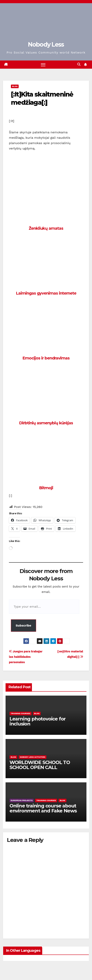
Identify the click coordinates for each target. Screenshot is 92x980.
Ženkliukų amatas (46, 228)
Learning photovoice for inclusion (38, 721)
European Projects (22, 800)
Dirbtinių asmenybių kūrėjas (46, 423)
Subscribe (23, 625)
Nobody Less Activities (33, 757)
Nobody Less (46, 44)
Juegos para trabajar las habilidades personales (26, 657)
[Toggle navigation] (43, 65)
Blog (15, 86)
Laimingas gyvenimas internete (46, 293)
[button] (79, 64)
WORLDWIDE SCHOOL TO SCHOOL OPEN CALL (40, 765)
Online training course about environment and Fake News (43, 808)
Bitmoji (46, 488)
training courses (21, 713)
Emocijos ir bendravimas (46, 358)
